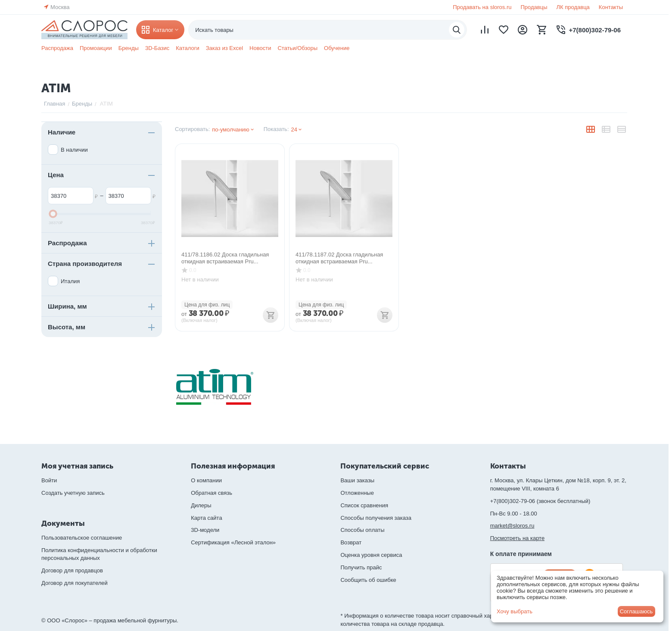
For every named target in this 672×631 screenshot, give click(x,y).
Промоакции (96, 48)
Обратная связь (212, 493)
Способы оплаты (362, 530)
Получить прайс (361, 567)
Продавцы (534, 7)
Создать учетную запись (73, 493)
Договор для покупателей (75, 583)
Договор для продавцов (72, 570)
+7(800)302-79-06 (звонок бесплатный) (540, 501)
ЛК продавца (573, 7)
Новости (260, 48)
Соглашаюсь (636, 611)
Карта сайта (206, 518)
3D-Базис (157, 48)
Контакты (611, 7)
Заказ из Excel (224, 48)
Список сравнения (364, 505)
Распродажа (57, 48)
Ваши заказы (357, 480)
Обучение (337, 48)
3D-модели (205, 530)
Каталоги (188, 48)
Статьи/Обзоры (297, 48)
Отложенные (357, 493)
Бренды (129, 48)
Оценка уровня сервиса (371, 555)
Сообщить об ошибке (368, 580)
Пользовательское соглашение (82, 538)
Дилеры (201, 505)
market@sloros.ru (512, 526)
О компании (206, 480)
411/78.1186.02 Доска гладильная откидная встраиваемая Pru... (225, 258)
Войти (49, 480)
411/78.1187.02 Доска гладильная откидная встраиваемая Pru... (339, 258)
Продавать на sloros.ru (482, 7)
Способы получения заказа (376, 518)
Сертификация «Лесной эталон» (233, 542)
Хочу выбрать (515, 611)
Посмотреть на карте (517, 538)
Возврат (351, 542)
